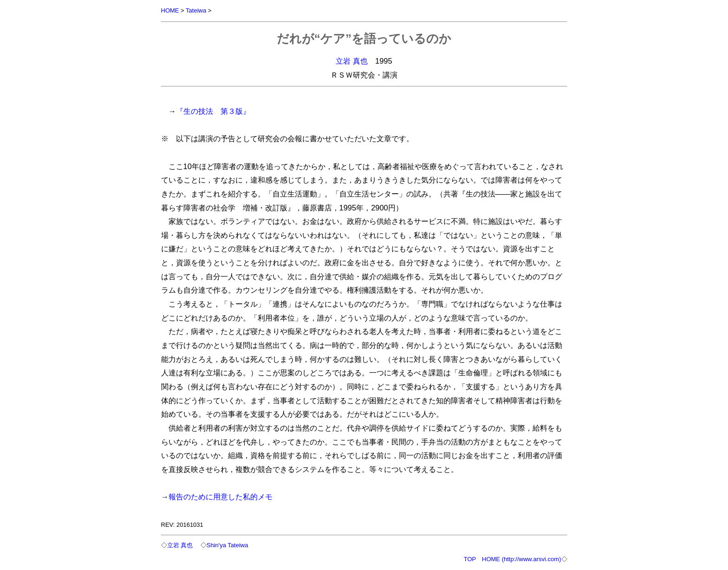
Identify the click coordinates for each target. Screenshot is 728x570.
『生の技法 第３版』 (213, 111)
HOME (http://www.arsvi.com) (521, 559)
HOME (170, 10)
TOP (470, 559)
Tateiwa (196, 10)
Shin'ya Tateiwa (227, 545)
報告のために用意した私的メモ (221, 497)
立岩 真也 (352, 61)
